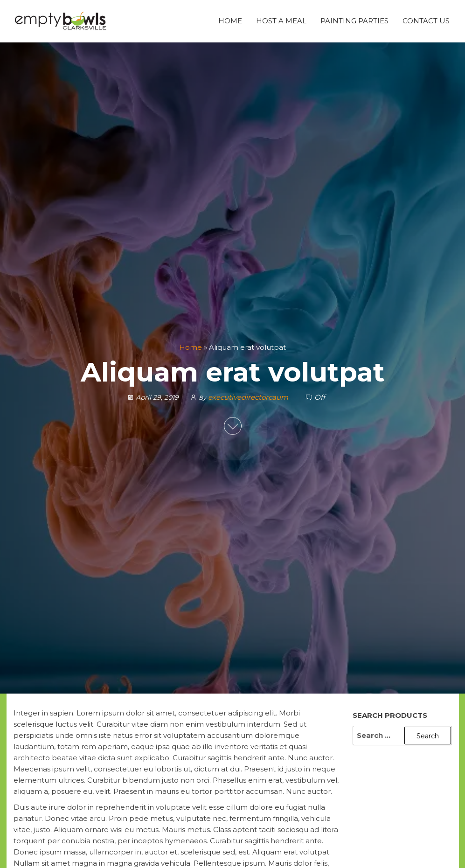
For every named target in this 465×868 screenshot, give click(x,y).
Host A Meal (281, 21)
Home (230, 21)
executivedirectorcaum (248, 397)
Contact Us (426, 21)
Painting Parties (354, 21)
